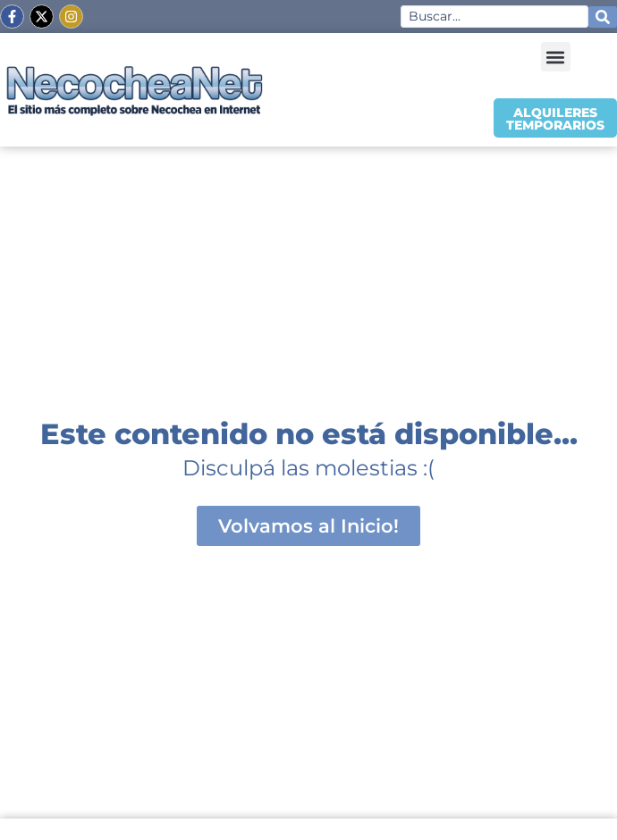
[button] (556, 57)
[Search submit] (603, 17)
